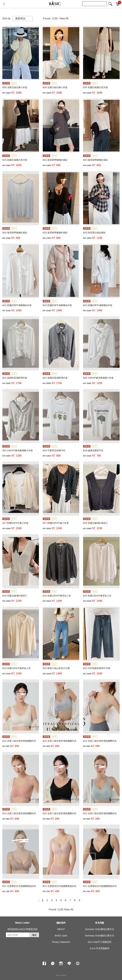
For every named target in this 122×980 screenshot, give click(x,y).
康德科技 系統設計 (61, 975)
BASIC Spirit (61, 936)
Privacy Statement (61, 942)
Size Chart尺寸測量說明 (100, 942)
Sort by (6, 18)
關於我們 (61, 923)
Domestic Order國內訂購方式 (100, 929)
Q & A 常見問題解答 (100, 948)
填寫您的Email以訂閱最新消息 (22, 929)
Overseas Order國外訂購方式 (100, 936)
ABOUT (61, 929)
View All (64, 18)
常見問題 (100, 923)
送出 (34, 935)
